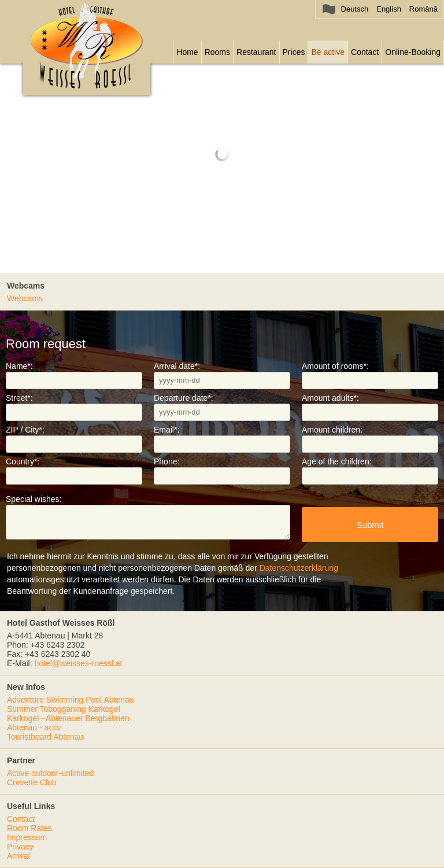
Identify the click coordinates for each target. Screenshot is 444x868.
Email (166, 430)
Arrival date (177, 366)
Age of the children (337, 461)
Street (19, 398)
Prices (294, 52)
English (389, 9)
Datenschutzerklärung (299, 568)
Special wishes (34, 499)
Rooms (217, 52)
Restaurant (256, 52)
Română (423, 9)
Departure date (184, 398)
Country (23, 461)
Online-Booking (413, 52)
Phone (166, 461)
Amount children (332, 430)
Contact (365, 52)
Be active (328, 52)
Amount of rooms (335, 366)
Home (187, 52)
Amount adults (330, 398)
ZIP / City (25, 430)
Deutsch (355, 9)
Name (19, 366)
